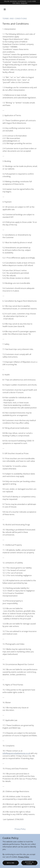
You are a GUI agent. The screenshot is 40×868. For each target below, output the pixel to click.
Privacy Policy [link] (20, 829)
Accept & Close (29, 863)
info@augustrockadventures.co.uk (16, 753)
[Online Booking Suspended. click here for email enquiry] (20, 2)
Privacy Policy (24, 857)
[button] (5, 9)
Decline (11, 863)
